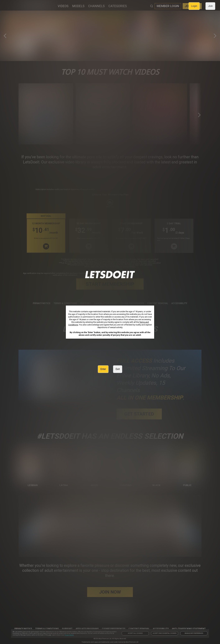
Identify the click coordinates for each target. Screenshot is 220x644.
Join (210, 6)
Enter (103, 369)
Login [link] (194, 6)
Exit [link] (118, 369)
